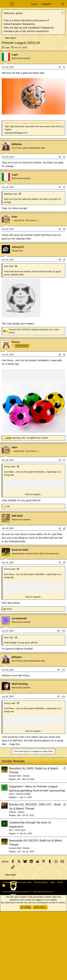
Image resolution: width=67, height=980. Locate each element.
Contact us (8, 951)
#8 (64, 597)
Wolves (26, 845)
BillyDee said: (11, 263)
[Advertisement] (33, 174)
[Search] (63, 4)
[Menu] (5, 4)
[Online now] (8, 291)
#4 (64, 298)
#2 (64, 226)
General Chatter (23, 863)
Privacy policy (41, 951)
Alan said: (9, 335)
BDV (11, 899)
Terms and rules (24, 951)
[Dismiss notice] (62, 13)
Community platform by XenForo (28, 960)
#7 (64, 529)
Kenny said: (10, 535)
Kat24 (12, 863)
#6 (64, 423)
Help (52, 951)
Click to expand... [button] (34, 563)
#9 (64, 631)
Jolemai (12, 881)
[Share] (60, 67)
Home (60, 951)
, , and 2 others (30, 507)
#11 (64, 738)
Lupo (7, 47)
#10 (64, 700)
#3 (64, 256)
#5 (64, 328)
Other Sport (20, 899)
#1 (64, 67)
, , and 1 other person (34, 400)
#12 (64, 765)
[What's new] (56, 4)
